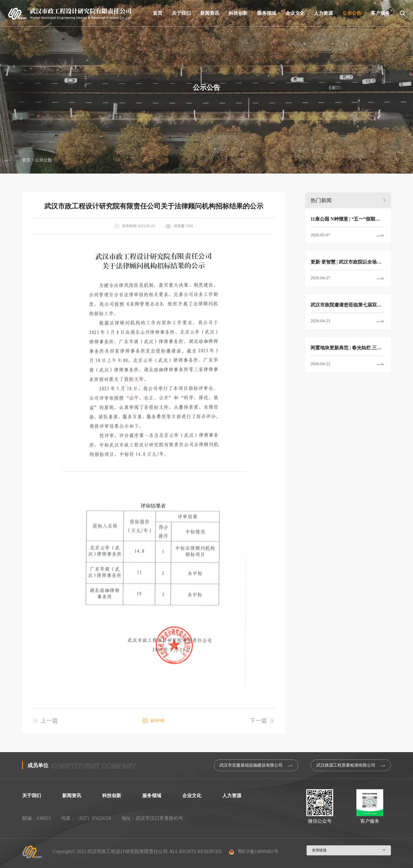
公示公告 (352, 13)
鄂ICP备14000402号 (254, 851)
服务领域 (267, 13)
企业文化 (295, 13)
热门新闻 (348, 214)
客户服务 (380, 13)
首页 (158, 13)
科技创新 (238, 13)
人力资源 (323, 13)
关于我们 (181, 13)
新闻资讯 (210, 13)
